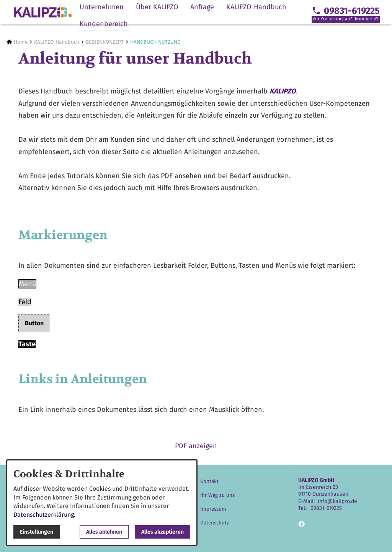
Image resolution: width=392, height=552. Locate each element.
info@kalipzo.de (337, 501)
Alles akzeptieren (163, 532)
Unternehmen (102, 7)
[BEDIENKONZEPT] (105, 42)
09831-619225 (326, 508)
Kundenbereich (104, 24)
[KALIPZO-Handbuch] (57, 42)
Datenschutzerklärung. (44, 515)
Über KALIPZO (157, 7)
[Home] (21, 42)
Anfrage (202, 7)
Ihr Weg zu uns (217, 495)
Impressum (213, 509)
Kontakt (209, 481)
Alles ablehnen (104, 532)
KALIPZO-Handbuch (256, 7)
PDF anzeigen (196, 446)
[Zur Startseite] (43, 12)
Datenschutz (215, 523)
